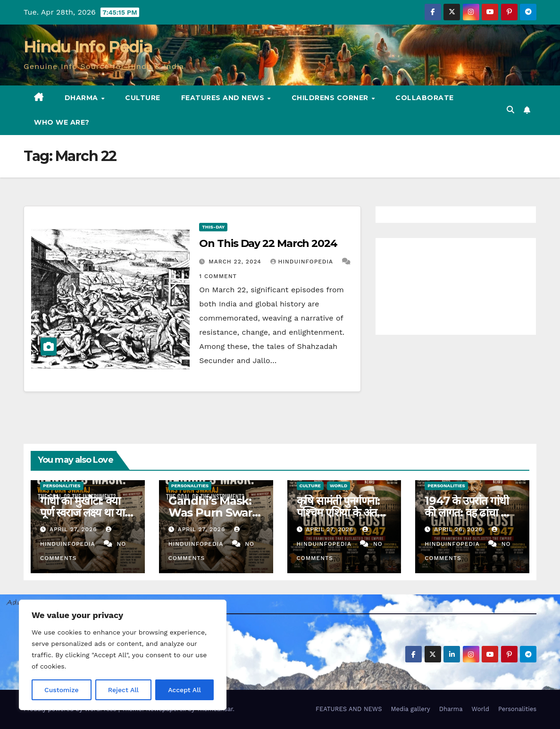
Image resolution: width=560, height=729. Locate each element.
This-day (213, 227)
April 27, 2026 (75, 529)
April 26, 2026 (459, 529)
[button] (510, 110)
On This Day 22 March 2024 (268, 243)
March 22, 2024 (236, 262)
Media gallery (410, 709)
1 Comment (218, 276)
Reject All (123, 690)
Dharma (83, 98)
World (339, 486)
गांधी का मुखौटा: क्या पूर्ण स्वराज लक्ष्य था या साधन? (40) (82, 513)
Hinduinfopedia (303, 262)
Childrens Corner (331, 98)
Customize (62, 690)
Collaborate (425, 98)
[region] (123, 655)
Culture (143, 98)
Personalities (62, 486)
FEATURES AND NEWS (224, 98)
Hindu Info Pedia (88, 47)
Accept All (184, 690)
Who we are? (62, 122)
